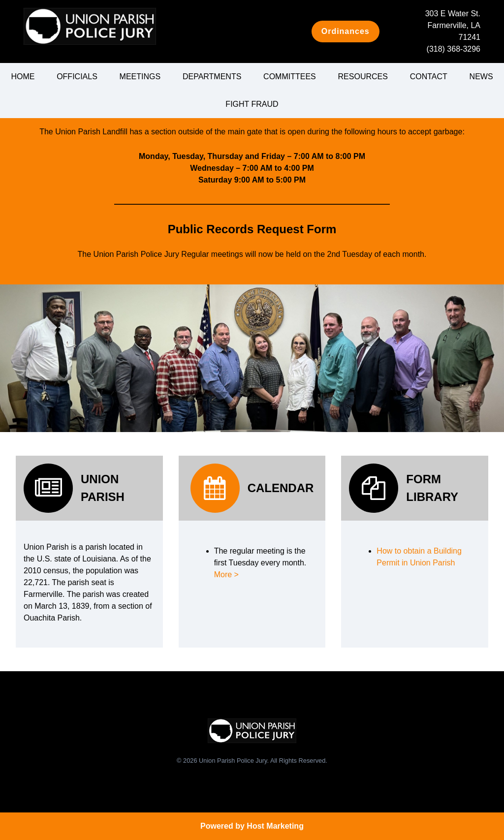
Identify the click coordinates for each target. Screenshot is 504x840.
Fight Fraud (252, 104)
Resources (363, 77)
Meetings (140, 77)
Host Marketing (275, 826)
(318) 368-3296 (454, 49)
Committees (290, 77)
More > (226, 575)
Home (23, 77)
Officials (77, 77)
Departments (212, 77)
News (481, 77)
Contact (429, 77)
